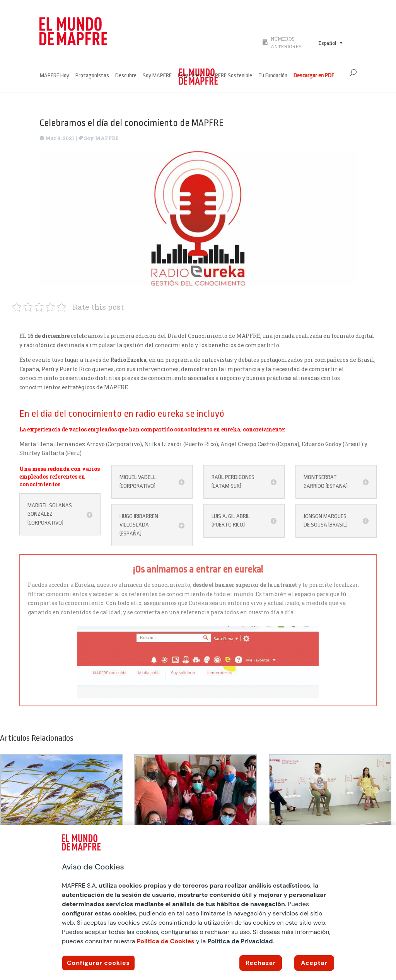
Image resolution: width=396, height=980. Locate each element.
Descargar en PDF (314, 76)
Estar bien (189, 76)
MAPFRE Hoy (55, 76)
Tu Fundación (273, 76)
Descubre (126, 76)
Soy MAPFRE (157, 76)
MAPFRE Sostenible (230, 76)
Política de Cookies (166, 941)
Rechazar (261, 963)
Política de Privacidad (240, 941)
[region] (198, 902)
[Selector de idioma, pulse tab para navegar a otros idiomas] (330, 43)
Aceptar (314, 963)
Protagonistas (92, 76)
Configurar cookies (98, 963)
